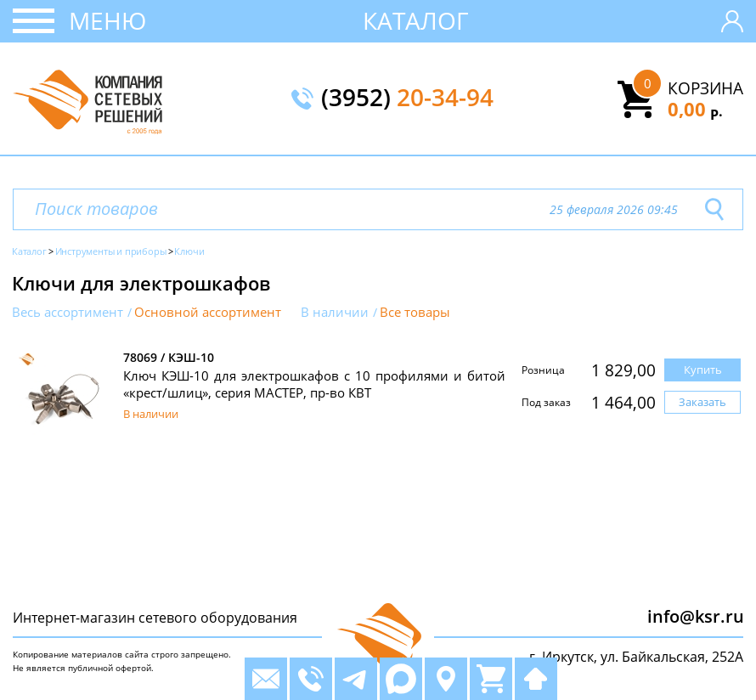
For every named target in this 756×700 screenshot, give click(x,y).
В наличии (335, 312)
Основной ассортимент (208, 312)
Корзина (705, 88)
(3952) (407, 99)
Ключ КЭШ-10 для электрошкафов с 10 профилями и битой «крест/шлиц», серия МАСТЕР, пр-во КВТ (314, 384)
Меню (107, 20)
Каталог (416, 20)
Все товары (415, 312)
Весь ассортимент (68, 312)
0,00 (695, 109)
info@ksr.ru (696, 616)
